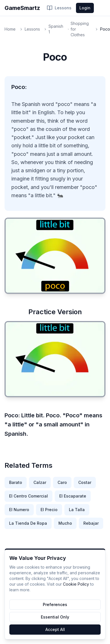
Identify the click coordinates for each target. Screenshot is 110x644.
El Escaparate (73, 496)
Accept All (55, 629)
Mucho (65, 523)
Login (85, 8)
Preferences (55, 604)
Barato (16, 482)
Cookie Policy (76, 584)
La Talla (77, 510)
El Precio (49, 510)
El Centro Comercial (28, 496)
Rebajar (91, 523)
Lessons (59, 8)
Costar (85, 482)
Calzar (40, 482)
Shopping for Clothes (80, 29)
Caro (62, 482)
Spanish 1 (56, 29)
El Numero (19, 510)
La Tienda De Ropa (28, 523)
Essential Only (55, 617)
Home (10, 29)
